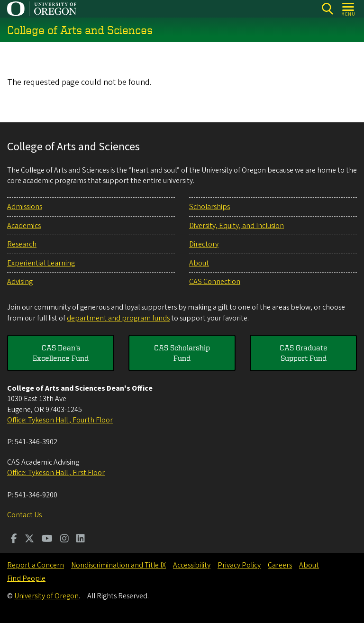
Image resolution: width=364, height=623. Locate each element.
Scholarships (209, 207)
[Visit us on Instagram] (64, 540)
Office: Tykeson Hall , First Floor (56, 473)
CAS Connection (215, 282)
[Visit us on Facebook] (14, 540)
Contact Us (24, 515)
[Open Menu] (349, 9)
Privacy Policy (239, 565)
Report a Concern (36, 565)
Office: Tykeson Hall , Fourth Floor (60, 420)
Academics (24, 226)
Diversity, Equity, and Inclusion (237, 226)
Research (22, 244)
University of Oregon (46, 596)
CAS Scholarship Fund (182, 353)
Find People (26, 578)
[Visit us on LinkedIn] (81, 540)
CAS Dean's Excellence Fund (61, 353)
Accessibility (192, 565)
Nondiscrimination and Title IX (118, 565)
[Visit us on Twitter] (29, 540)
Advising (20, 282)
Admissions (25, 207)
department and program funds (118, 318)
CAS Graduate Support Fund (304, 353)
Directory (204, 244)
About (199, 263)
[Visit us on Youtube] (47, 540)
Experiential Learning (41, 263)
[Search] (327, 9)
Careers (280, 565)
